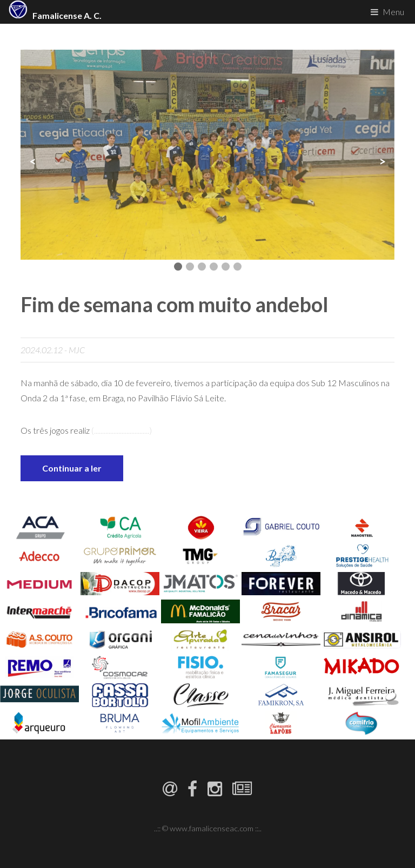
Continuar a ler (72, 468)
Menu (393, 12)
